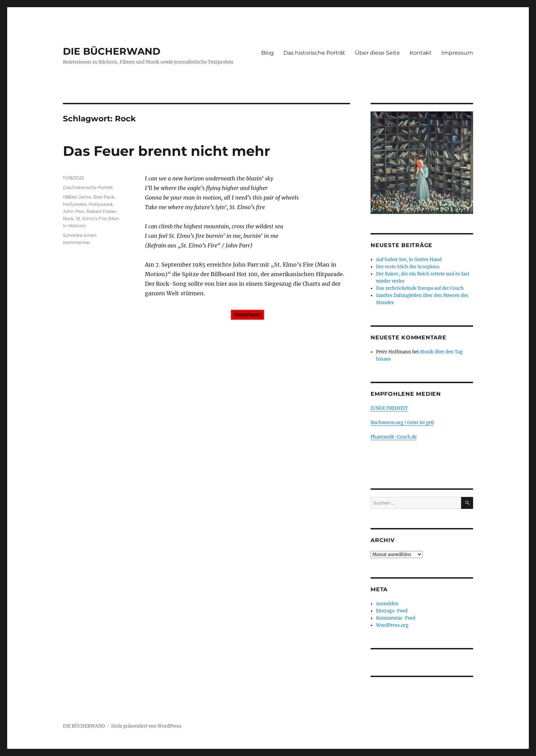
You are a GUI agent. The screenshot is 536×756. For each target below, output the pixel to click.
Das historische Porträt (314, 53)
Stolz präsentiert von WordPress (146, 726)
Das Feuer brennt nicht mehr (166, 151)
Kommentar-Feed (396, 618)
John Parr (74, 211)
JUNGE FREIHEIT (389, 408)
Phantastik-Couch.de (394, 437)
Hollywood (100, 204)
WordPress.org (392, 625)
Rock (68, 218)
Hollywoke (75, 204)
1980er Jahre (77, 197)
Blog (267, 53)
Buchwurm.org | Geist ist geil (402, 423)
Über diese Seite (377, 53)
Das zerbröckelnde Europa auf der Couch (420, 288)
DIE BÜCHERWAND (112, 51)
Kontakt (421, 53)
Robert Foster (101, 211)
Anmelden (387, 604)
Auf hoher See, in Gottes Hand (409, 260)
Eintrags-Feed (392, 611)
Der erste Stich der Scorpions (408, 267)
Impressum (457, 53)
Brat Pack (104, 197)
